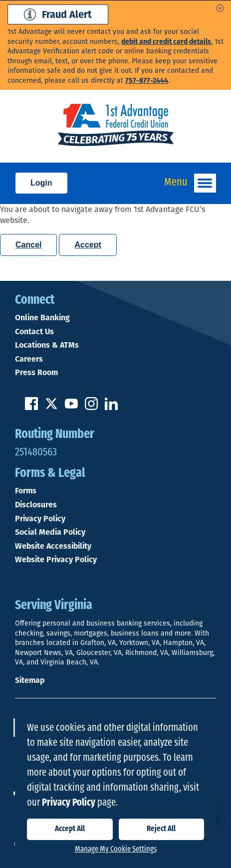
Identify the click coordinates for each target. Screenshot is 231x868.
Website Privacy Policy (56, 560)
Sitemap (30, 680)
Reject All (161, 829)
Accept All (70, 829)
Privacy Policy (40, 519)
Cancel (28, 245)
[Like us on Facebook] (31, 407)
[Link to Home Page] (115, 126)
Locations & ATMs (47, 345)
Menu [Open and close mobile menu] (190, 183)
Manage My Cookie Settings (116, 850)
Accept (88, 245)
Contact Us (34, 332)
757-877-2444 (147, 81)
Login (41, 183)
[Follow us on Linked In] (111, 407)
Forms (26, 491)
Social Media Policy (50, 532)
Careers (29, 359)
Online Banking (42, 318)
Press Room (36, 373)
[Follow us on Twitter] (51, 407)
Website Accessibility (53, 546)
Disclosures (36, 505)
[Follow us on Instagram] (91, 407)
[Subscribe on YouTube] (71, 407)
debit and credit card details (166, 42)
